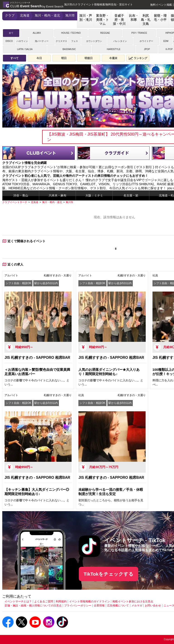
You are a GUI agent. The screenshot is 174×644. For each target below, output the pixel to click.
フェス (75, 41)
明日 (64, 58)
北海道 (25, 15)
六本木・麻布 (58, 195)
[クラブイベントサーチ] (15, 202)
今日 (39, 58)
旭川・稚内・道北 (47, 15)
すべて (14, 58)
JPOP (147, 49)
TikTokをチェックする (109, 574)
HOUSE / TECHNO (71, 33)
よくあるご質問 (44, 601)
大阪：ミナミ (94, 195)
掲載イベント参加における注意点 (133, 601)
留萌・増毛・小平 (160, 18)
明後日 (89, 58)
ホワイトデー (146, 41)
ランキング (138, 58)
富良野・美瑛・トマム (102, 20)
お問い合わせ (153, 606)
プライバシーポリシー (78, 606)
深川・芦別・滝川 (86, 18)
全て (11, 33)
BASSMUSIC (69, 49)
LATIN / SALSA (25, 49)
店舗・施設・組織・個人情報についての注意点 (33, 606)
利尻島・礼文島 (146, 20)
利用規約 (61, 601)
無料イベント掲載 (161, 5)
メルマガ (137, 606)
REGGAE (105, 33)
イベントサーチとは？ (18, 601)
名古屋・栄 (131, 195)
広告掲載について (118, 606)
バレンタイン (120, 41)
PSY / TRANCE (139, 33)
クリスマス (61, 41)
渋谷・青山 (21, 195)
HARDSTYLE (114, 49)
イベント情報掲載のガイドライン (89, 601)
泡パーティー (42, 41)
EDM (166, 41)
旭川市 (70, 15)
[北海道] (35, 202)
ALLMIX (37, 33)
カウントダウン (94, 41)
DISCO (9, 41)
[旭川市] (69, 202)
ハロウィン (22, 41)
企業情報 (99, 606)
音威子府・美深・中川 (119, 20)
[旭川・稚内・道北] (52, 202)
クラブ (10, 15)
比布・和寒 (134, 18)
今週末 (113, 58)
